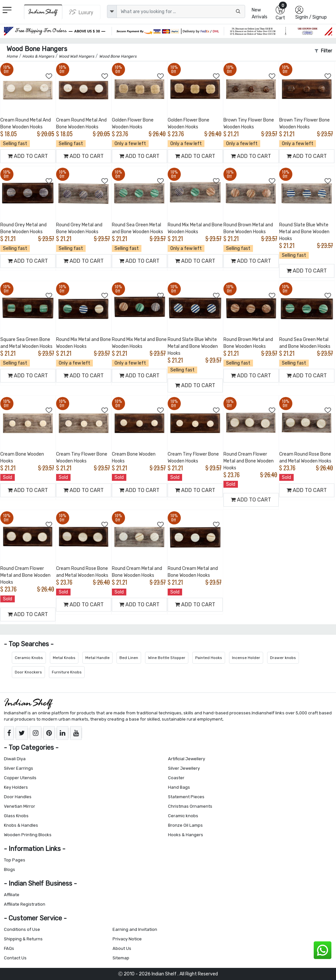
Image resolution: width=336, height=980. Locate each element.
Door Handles (18, 797)
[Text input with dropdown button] (181, 11)
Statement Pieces (186, 797)
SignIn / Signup (311, 17)
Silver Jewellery (184, 768)
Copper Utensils (20, 778)
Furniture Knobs (67, 672)
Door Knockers (28, 672)
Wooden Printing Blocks (28, 835)
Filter (323, 51)
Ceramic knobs (183, 816)
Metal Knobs (64, 658)
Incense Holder (246, 658)
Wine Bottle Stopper (167, 658)
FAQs (9, 948)
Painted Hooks (209, 658)
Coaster (176, 778)
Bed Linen (129, 658)
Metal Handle (97, 658)
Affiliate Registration (25, 904)
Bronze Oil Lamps (185, 825)
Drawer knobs (283, 658)
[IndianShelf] (43, 12)
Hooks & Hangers (186, 835)
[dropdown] (112, 11)
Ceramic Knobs (29, 658)
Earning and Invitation (135, 929)
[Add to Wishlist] (49, 76)
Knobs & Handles (21, 825)
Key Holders (16, 787)
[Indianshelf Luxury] (81, 12)
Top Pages (15, 860)
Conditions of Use (22, 929)
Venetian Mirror (20, 806)
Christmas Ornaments (190, 806)
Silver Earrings (19, 768)
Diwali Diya (15, 759)
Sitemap (121, 958)
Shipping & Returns (23, 939)
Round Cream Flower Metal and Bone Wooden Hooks (249, 461)
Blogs (10, 869)
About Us (122, 948)
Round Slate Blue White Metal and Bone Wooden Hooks (304, 232)
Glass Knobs (16, 816)
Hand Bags (179, 787)
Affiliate (12, 895)
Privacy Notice (127, 939)
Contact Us (15, 958)
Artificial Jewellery (187, 759)
